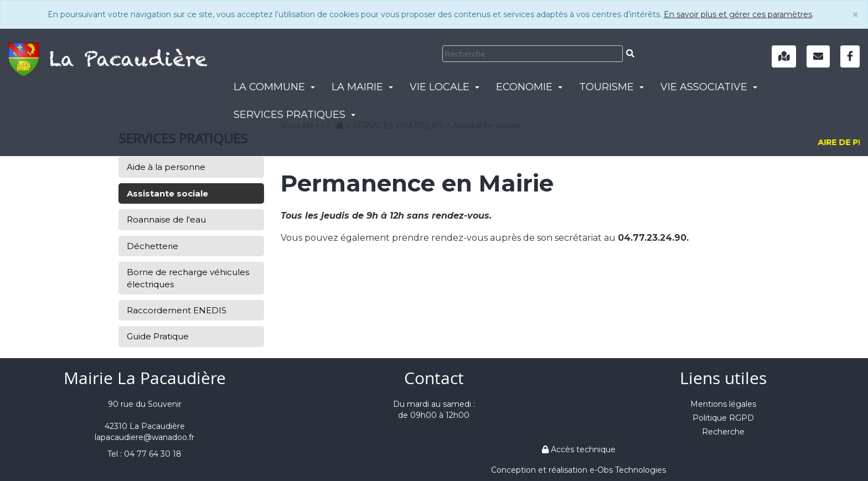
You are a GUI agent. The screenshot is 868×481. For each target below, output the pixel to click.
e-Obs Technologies (628, 470)
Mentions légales (723, 404)
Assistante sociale (167, 193)
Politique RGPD (723, 418)
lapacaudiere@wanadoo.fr (144, 437)
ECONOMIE (529, 87)
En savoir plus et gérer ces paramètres (738, 14)
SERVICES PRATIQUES (294, 115)
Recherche (723, 432)
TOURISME (611, 87)
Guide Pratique (158, 336)
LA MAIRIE (362, 87)
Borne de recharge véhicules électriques (188, 278)
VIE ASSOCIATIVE (709, 87)
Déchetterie (153, 246)
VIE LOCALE (445, 87)
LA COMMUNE (274, 87)
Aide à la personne (166, 167)
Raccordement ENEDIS (177, 310)
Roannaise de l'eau (166, 219)
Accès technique (579, 449)
